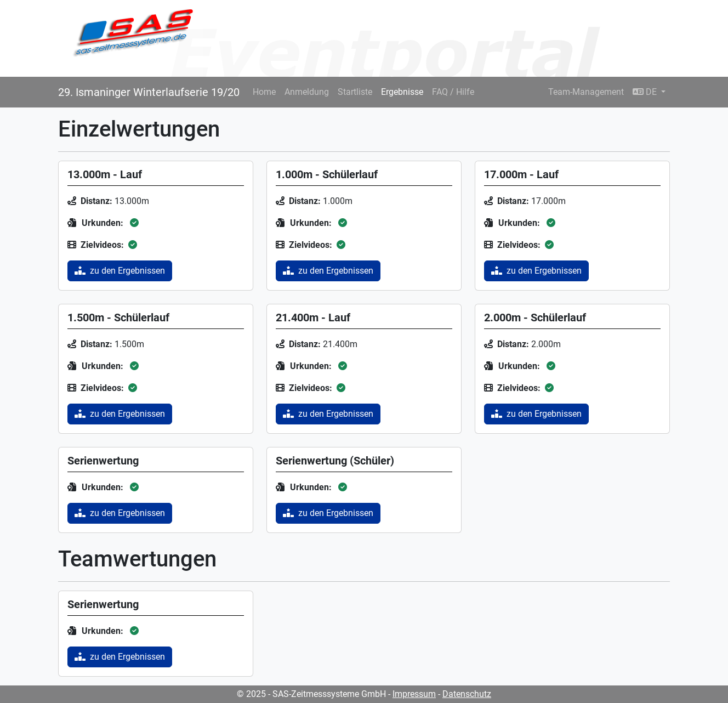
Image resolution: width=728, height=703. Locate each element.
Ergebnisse (402, 92)
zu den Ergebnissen (120, 271)
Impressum (414, 694)
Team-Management (586, 92)
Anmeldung (307, 92)
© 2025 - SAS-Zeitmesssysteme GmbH (311, 694)
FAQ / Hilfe (453, 92)
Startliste (355, 92)
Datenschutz (467, 694)
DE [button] (646, 92)
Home (264, 92)
